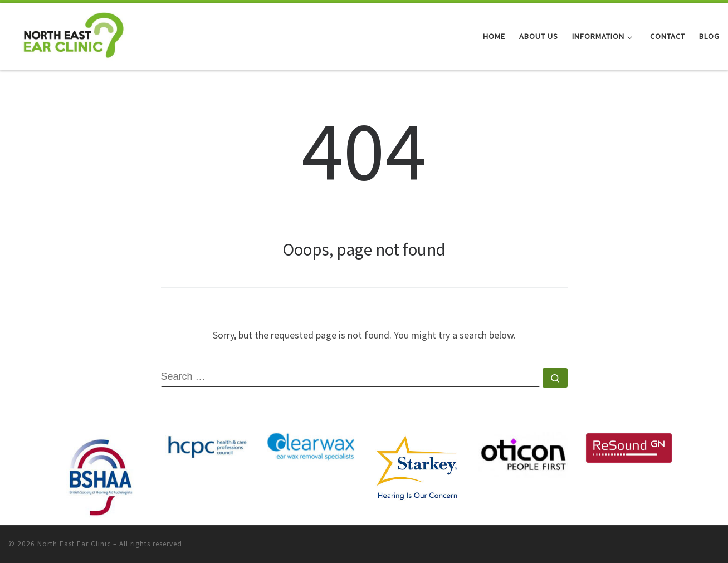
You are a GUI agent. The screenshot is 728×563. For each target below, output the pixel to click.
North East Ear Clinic (74, 544)
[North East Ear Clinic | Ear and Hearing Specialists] (73, 34)
